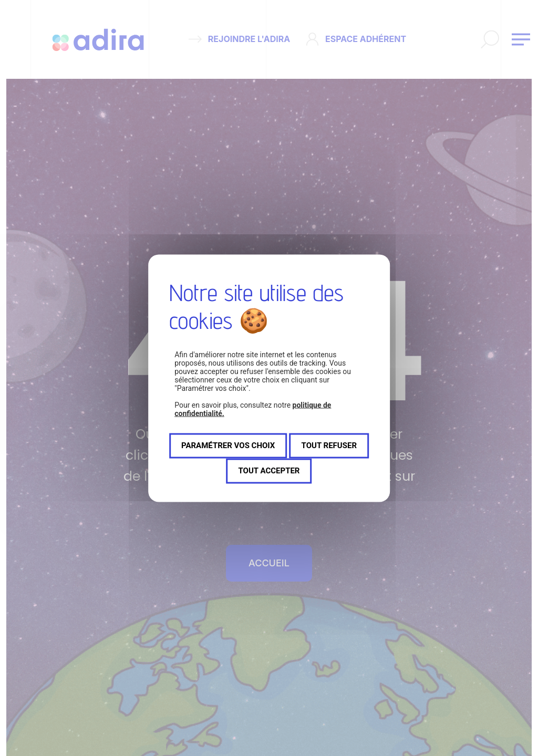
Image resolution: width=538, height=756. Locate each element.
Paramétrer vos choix (228, 446)
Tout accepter (269, 471)
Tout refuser (329, 446)
